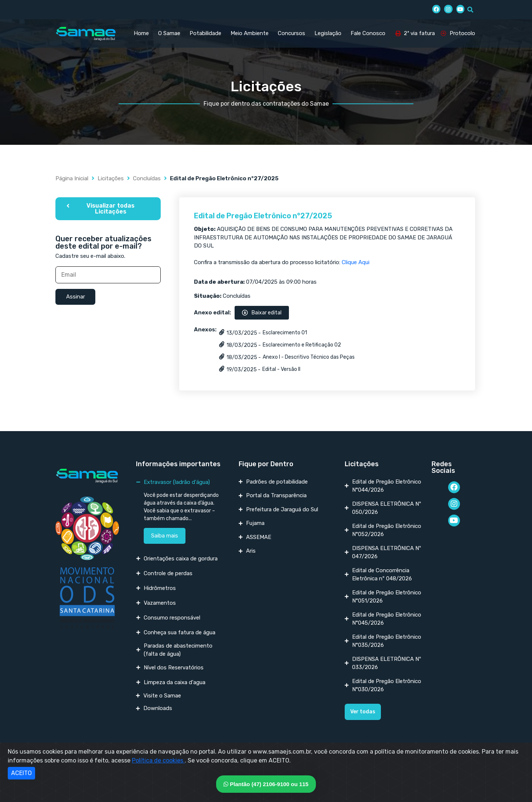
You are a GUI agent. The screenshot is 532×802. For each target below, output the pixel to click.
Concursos (291, 33)
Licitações (111, 178)
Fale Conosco (368, 33)
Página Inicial (72, 178)
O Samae (169, 33)
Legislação (328, 33)
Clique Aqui (356, 262)
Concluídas (147, 178)
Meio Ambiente (250, 33)
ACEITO (21, 773)
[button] (108, 209)
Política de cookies (158, 760)
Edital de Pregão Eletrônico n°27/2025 (263, 216)
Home (141, 33)
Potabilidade (205, 33)
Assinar (76, 297)
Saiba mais (165, 536)
